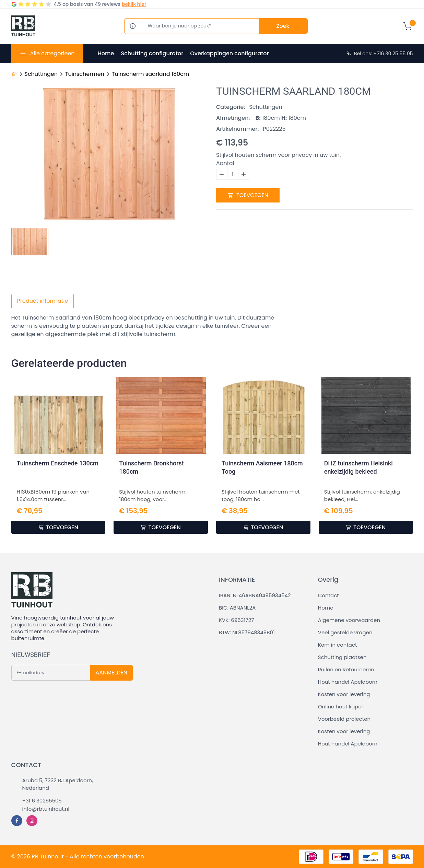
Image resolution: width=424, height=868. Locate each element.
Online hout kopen (341, 707)
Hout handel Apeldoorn (348, 682)
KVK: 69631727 (236, 620)
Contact (328, 595)
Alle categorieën (52, 53)
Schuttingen (41, 74)
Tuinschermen (85, 74)
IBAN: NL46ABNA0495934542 (255, 595)
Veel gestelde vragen (345, 632)
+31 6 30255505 (42, 801)
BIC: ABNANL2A (237, 608)
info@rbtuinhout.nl (46, 809)
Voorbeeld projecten (344, 719)
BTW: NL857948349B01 (247, 632)
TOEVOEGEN (248, 195)
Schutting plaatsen (342, 657)
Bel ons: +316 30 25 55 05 (379, 54)
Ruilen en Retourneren (346, 669)
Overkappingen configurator (229, 53)
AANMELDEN (111, 673)
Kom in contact (338, 645)
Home (106, 53)
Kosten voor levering (344, 694)
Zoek (283, 26)
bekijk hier (134, 4)
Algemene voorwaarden (349, 620)
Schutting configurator (152, 53)
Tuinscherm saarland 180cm (151, 74)
